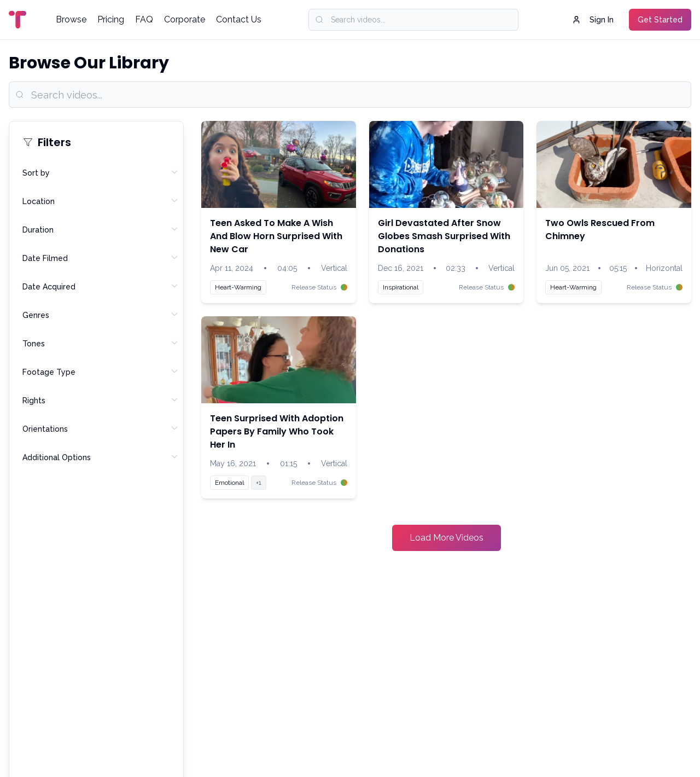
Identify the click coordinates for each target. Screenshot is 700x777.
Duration (101, 229)
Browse (71, 19)
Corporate (185, 19)
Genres (101, 315)
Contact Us (239, 19)
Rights (101, 400)
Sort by (101, 172)
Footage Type (101, 372)
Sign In (593, 20)
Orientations (101, 428)
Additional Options (101, 457)
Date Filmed (101, 258)
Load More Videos (447, 538)
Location (101, 201)
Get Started (660, 20)
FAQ (144, 19)
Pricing (111, 19)
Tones (101, 343)
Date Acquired (101, 286)
